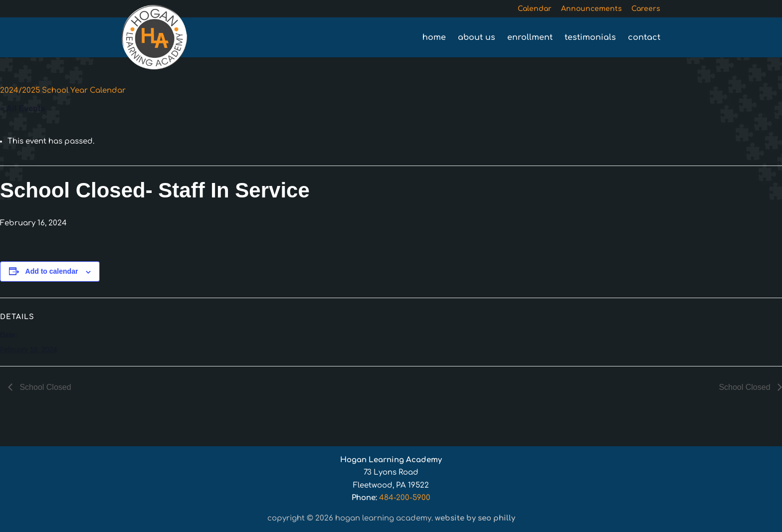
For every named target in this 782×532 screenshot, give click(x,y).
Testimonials (590, 38)
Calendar (535, 9)
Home (434, 38)
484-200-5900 (405, 498)
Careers (646, 9)
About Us (477, 38)
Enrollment (530, 38)
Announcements (591, 9)
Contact (644, 38)
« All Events (22, 108)
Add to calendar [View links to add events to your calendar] (52, 271)
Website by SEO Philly (475, 518)
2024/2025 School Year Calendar (63, 90)
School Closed (44, 387)
